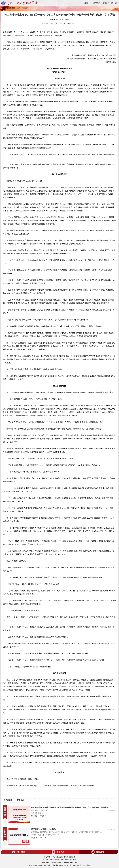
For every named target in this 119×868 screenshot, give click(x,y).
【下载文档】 (20, 800)
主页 (19, 8)
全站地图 (86, 865)
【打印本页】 (9, 800)
